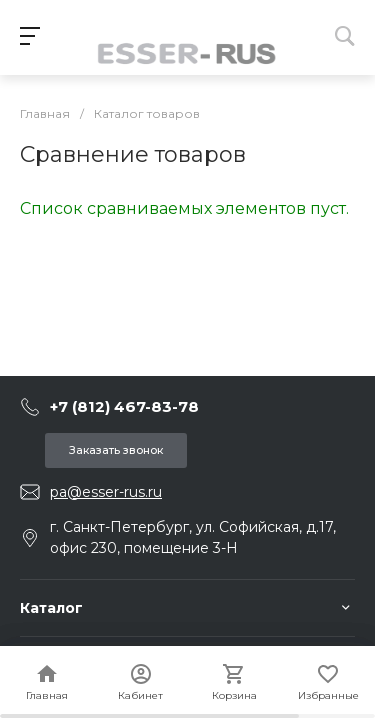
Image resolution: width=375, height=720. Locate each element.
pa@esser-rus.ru (106, 492)
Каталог (51, 608)
